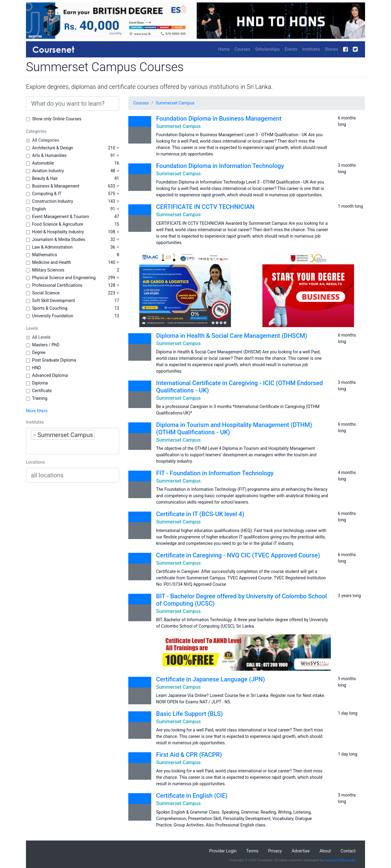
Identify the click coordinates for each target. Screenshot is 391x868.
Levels (32, 328)
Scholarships (267, 49)
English (39, 209)
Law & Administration (52, 247)
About (325, 851)
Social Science (46, 293)
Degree (39, 352)
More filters (37, 411)
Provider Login (223, 851)
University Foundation (53, 316)
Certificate (42, 391)
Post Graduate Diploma (54, 360)
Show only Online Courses (57, 119)
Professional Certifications (57, 285)
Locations (35, 462)
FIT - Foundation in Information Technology (215, 473)
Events (291, 49)
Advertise (301, 851)
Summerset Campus (175, 103)
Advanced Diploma (50, 375)
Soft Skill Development (53, 301)
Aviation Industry (48, 171)
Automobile (43, 163)
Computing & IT (47, 194)
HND (37, 368)
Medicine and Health (52, 262)
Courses (242, 49)
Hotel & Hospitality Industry (58, 232)
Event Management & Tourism (61, 217)
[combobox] (73, 441)
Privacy (275, 851)
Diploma (40, 383)
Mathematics (45, 255)
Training (40, 398)
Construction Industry (53, 201)
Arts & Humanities (49, 155)
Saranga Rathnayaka (340, 860)
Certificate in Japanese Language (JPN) (210, 679)
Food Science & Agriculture (58, 224)
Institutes (311, 49)
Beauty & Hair (45, 178)
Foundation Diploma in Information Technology (220, 166)
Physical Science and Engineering (64, 278)
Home (224, 49)
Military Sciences (48, 270)
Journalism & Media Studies (59, 239)
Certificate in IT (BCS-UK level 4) (200, 514)
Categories (36, 131)
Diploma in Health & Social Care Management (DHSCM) (232, 336)
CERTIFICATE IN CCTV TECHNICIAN (205, 207)
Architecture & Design (53, 148)
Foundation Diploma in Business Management (219, 119)
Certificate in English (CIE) (192, 796)
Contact (348, 851)
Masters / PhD (46, 345)
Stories (331, 49)
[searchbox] (70, 447)
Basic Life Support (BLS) (189, 714)
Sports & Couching (50, 308)
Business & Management (56, 186)
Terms (252, 851)
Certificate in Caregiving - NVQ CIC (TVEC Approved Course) (238, 555)
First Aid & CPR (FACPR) (189, 755)
